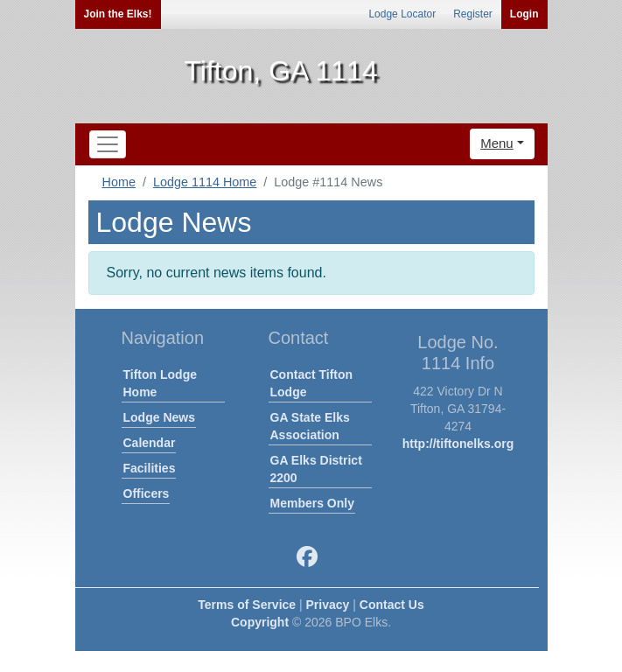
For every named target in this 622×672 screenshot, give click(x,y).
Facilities (150, 468)
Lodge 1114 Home (205, 182)
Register (473, 14)
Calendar (150, 443)
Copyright (260, 622)
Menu (497, 143)
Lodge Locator (402, 14)
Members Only (312, 503)
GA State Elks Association (310, 426)
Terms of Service (247, 605)
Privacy (328, 605)
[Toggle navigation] (108, 144)
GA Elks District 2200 (316, 469)
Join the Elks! (118, 14)
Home (119, 182)
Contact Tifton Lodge (312, 383)
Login (524, 14)
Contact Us (392, 605)
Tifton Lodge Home (161, 383)
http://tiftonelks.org (458, 444)
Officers (147, 493)
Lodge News (159, 417)
